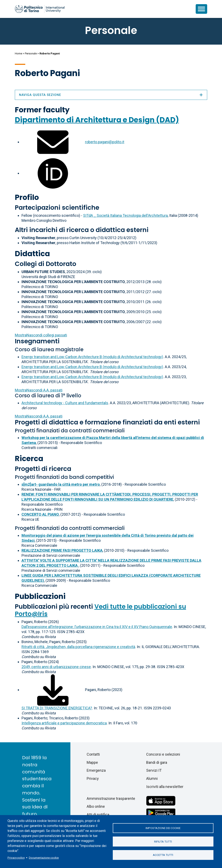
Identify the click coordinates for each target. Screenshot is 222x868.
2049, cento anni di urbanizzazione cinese (56, 667)
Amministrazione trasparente (111, 798)
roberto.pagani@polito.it (105, 142)
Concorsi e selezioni (163, 754)
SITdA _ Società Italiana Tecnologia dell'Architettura (125, 215)
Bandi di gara (157, 762)
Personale (31, 53)
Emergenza (96, 770)
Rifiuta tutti (163, 842)
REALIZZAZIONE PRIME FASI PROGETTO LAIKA (62, 550)
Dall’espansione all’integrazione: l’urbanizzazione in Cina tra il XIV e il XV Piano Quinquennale (97, 627)
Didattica (32, 254)
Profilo (27, 197)
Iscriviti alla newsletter (165, 787)
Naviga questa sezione (111, 95)
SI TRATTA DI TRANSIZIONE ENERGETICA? (57, 708)
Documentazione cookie (44, 858)
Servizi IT (154, 770)
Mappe (92, 762)
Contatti (93, 754)
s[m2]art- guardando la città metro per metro (61, 484)
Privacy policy (16, 858)
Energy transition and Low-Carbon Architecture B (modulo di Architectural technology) (92, 357)
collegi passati (41, 335)
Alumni (152, 778)
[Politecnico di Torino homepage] (40, 9)
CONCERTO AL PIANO (40, 514)
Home (18, 53)
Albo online (96, 806)
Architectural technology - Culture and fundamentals (65, 403)
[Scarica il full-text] (53, 690)
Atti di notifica (98, 815)
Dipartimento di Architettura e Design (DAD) (97, 120)
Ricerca (29, 458)
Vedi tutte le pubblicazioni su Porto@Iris (100, 610)
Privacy (93, 778)
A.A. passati (39, 390)
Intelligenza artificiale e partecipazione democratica (64, 723)
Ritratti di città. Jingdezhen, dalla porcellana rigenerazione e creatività (78, 647)
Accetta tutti (163, 855)
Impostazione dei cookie (163, 828)
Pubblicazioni (40, 596)
